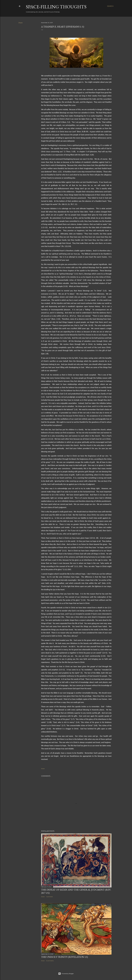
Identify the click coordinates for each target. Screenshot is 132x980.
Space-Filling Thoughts (56, 7)
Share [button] (21, 23)
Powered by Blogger (66, 974)
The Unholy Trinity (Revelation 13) (65, 957)
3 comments (50, 961)
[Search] (110, 6)
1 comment (49, 897)
